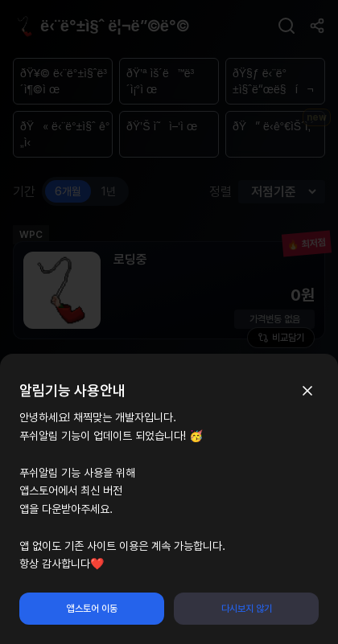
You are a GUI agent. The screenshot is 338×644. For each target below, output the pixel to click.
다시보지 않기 (247, 609)
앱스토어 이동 (92, 609)
